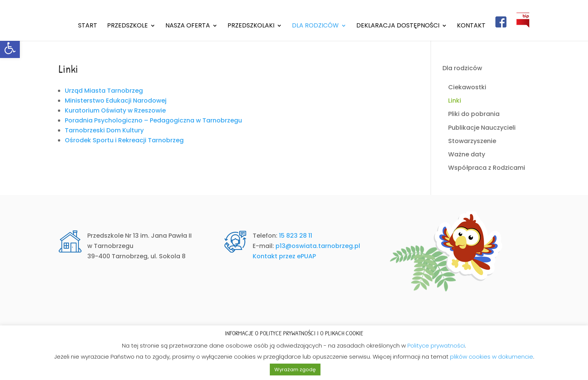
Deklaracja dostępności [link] (398, 26)
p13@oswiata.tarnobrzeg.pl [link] (318, 246)
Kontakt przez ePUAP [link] (284, 256)
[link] (10, 48)
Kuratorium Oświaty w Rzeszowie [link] (115, 110)
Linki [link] (455, 101)
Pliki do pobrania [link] (474, 114)
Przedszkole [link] (127, 26)
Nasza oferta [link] (188, 26)
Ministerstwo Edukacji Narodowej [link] (116, 101)
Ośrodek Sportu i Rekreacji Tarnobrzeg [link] (124, 140)
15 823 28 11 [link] (296, 236)
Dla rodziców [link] (315, 26)
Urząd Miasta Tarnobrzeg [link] (104, 91)
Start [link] (88, 26)
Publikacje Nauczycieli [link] (482, 128)
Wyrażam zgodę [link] (295, 370)
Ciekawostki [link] (467, 87)
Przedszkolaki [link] (251, 26)
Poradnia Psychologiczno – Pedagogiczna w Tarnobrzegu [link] (153, 120)
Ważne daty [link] (467, 154)
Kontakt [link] (471, 26)
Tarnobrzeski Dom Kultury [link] (104, 130)
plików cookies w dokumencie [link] (492, 357)
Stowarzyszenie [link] (472, 141)
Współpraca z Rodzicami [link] (487, 168)
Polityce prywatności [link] (436, 345)
